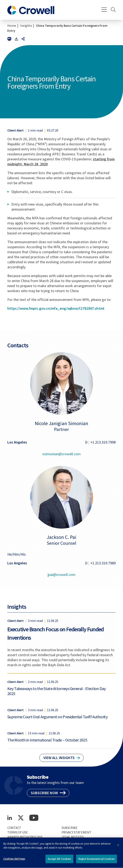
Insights (26, 26)
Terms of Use (18, 832)
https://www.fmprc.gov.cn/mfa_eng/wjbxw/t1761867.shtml (56, 308)
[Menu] (104, 10)
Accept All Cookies (59, 861)
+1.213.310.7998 (103, 442)
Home (12, 26)
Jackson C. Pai (61, 537)
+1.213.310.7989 (103, 563)
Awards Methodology (25, 837)
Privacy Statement (76, 832)
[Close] (118, 847)
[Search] (113, 10)
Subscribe (70, 828)
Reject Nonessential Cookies (96, 861)
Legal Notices (73, 837)
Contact (14, 828)
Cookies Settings (14, 861)
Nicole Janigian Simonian (61, 423)
